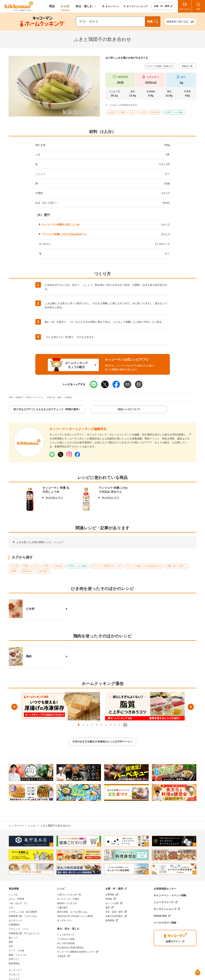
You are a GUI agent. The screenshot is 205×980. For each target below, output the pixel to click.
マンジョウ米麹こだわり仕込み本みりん (64, 234)
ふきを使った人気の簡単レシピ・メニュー (40, 542)
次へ (191, 707)
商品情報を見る (54, 498)
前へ (14, 707)
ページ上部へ (198, 972)
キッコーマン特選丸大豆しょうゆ (61, 225)
